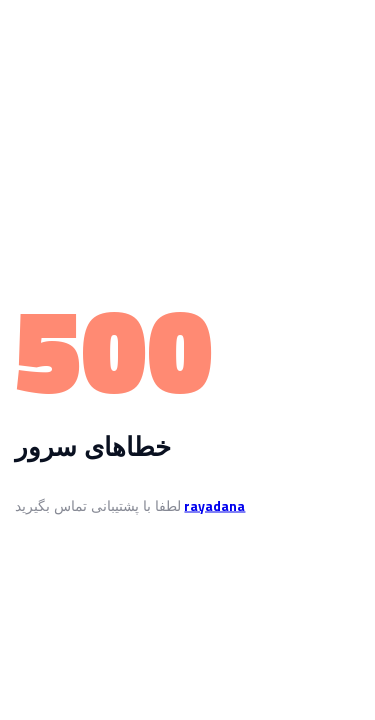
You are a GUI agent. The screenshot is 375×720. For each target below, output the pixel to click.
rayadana (214, 505)
